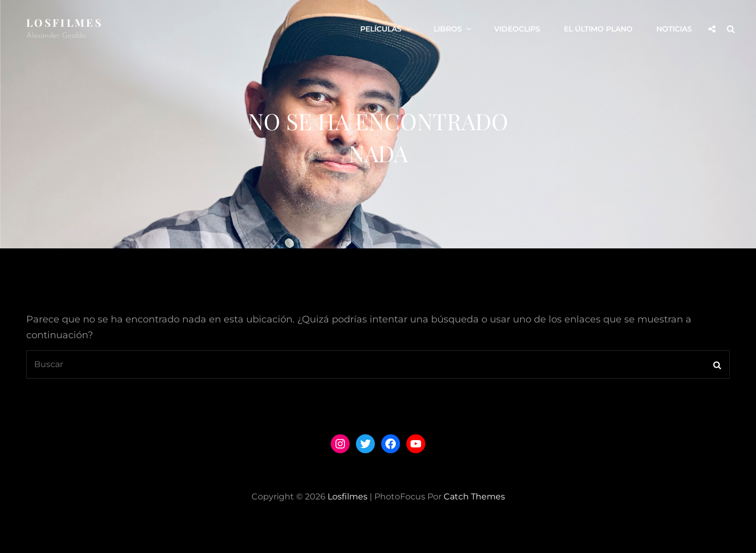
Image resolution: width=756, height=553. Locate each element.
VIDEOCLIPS (517, 29)
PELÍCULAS (386, 29)
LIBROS (453, 29)
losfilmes (65, 22)
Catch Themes (474, 497)
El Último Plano (598, 29)
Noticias (674, 29)
